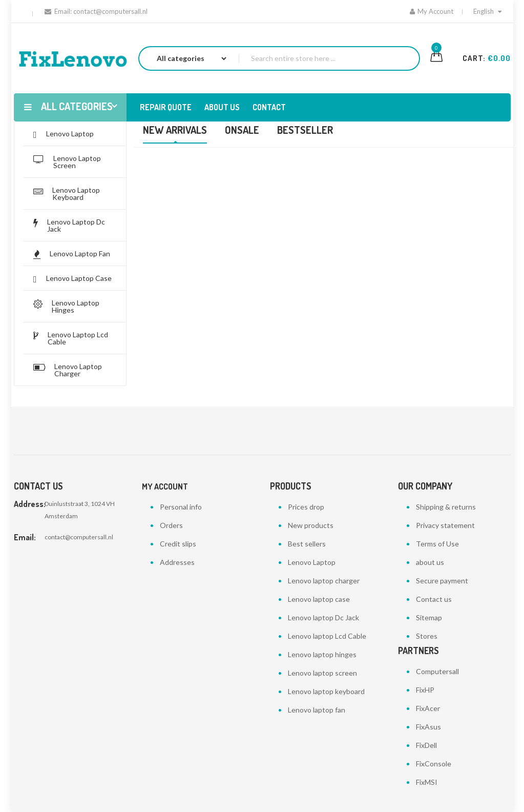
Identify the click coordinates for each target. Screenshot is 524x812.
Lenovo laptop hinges (322, 654)
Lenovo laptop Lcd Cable (327, 636)
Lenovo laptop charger (324, 581)
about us (430, 562)
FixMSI (427, 782)
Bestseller (305, 130)
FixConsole (434, 764)
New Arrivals (175, 130)
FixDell (426, 745)
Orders (171, 525)
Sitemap (429, 617)
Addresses (177, 562)
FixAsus (428, 727)
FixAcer (428, 708)
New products (311, 525)
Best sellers (307, 544)
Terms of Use (437, 544)
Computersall (437, 671)
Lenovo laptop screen (322, 673)
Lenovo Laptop (312, 562)
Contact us (434, 599)
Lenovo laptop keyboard (326, 691)
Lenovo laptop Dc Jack (323, 617)
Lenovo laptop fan (317, 710)
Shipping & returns (446, 507)
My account (165, 486)
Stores (427, 636)
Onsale (242, 130)
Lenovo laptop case (319, 599)
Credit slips (178, 544)
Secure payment (442, 581)
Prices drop (306, 507)
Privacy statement (445, 525)
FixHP (425, 690)
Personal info (181, 507)
